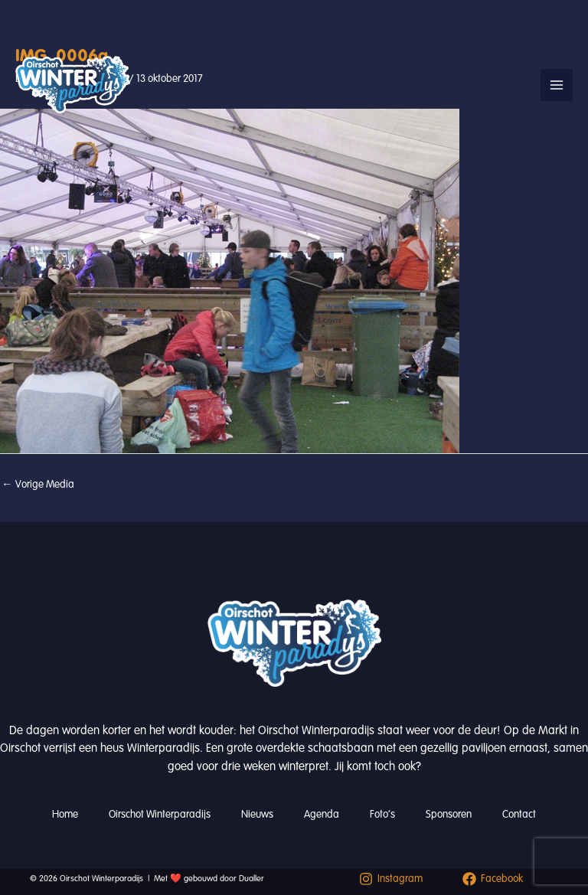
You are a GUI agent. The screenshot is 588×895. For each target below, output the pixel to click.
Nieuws (257, 814)
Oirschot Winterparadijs (160, 814)
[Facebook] (493, 879)
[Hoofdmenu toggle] (557, 85)
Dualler (252, 879)
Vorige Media (38, 484)
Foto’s (382, 814)
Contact (519, 814)
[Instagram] (391, 879)
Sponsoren (449, 814)
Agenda (322, 814)
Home (65, 814)
